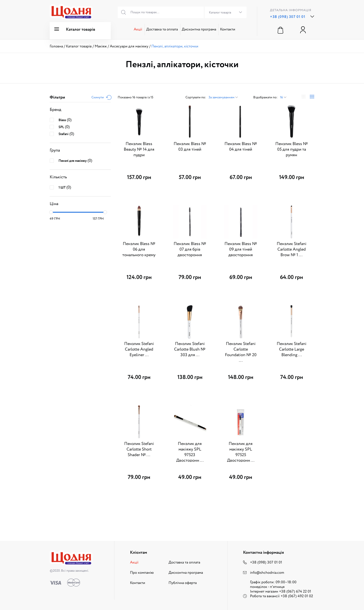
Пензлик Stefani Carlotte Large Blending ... (292, 349)
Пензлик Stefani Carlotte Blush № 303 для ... (190, 349)
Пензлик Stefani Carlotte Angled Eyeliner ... (139, 349)
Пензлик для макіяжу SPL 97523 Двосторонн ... (190, 452)
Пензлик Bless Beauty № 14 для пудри (139, 149)
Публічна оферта (183, 583)
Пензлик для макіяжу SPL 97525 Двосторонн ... (241, 452)
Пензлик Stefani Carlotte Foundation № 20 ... (241, 352)
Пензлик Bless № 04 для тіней (241, 147)
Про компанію (142, 573)
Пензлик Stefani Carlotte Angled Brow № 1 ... (292, 249)
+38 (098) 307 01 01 (288, 17)
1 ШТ (62, 188)
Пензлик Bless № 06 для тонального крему (139, 249)
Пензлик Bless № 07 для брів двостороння (190, 249)
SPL (61, 127)
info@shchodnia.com (267, 573)
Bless (62, 120)
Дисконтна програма (199, 29)
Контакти (228, 29)
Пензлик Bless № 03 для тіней (190, 147)
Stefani (63, 134)
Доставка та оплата (162, 29)
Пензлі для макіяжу (73, 161)
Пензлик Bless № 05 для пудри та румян (292, 149)
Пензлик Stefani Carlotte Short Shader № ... (139, 449)
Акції (138, 29)
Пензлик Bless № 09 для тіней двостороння (241, 249)
